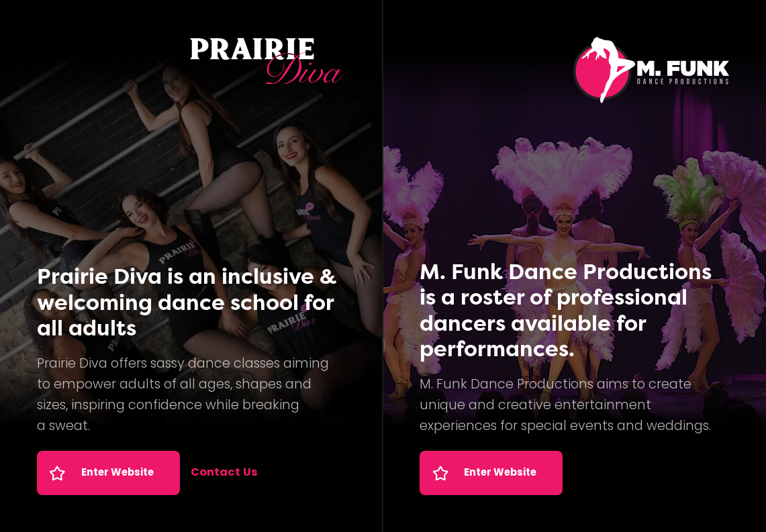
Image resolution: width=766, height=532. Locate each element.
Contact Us (224, 473)
